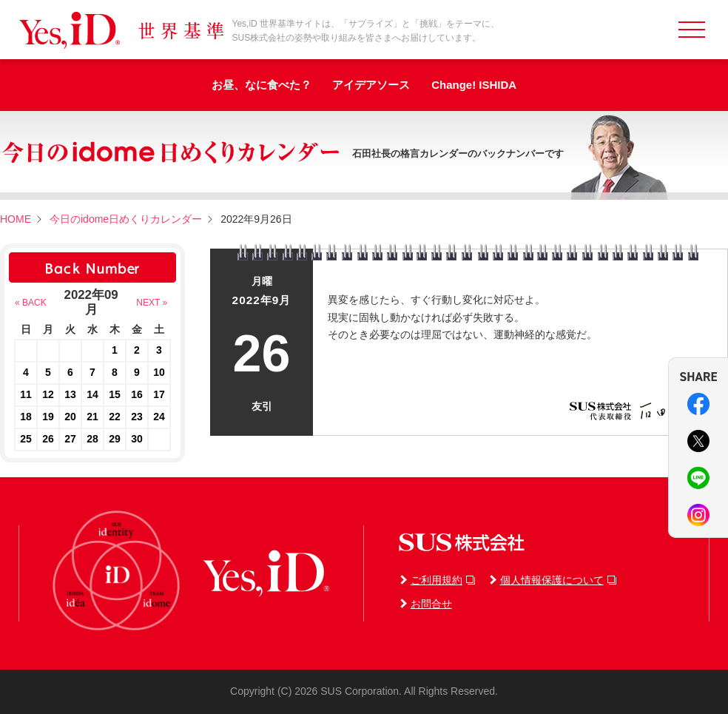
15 (115, 394)
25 (26, 439)
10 (159, 372)
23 (137, 417)
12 (48, 394)
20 (70, 417)
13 (70, 394)
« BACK (31, 303)
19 (48, 417)
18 (26, 417)
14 (92, 394)
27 (70, 439)
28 (92, 439)
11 (26, 394)
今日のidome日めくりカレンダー (126, 219)
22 (115, 417)
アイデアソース (371, 85)
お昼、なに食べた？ (262, 85)
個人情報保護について (552, 580)
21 (92, 417)
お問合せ (431, 604)
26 (48, 439)
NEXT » (152, 303)
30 (137, 439)
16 (137, 394)
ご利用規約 (437, 580)
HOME (16, 219)
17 (159, 394)
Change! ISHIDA (474, 85)
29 (115, 439)
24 (159, 417)
